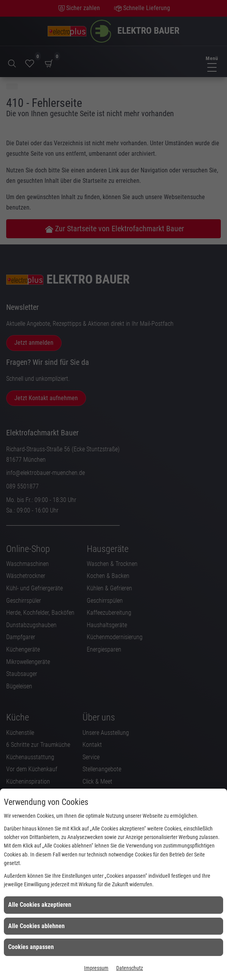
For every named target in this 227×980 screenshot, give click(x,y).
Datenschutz (130, 968)
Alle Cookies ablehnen (36, 926)
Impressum (96, 968)
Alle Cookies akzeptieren (40, 905)
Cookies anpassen (31, 947)
